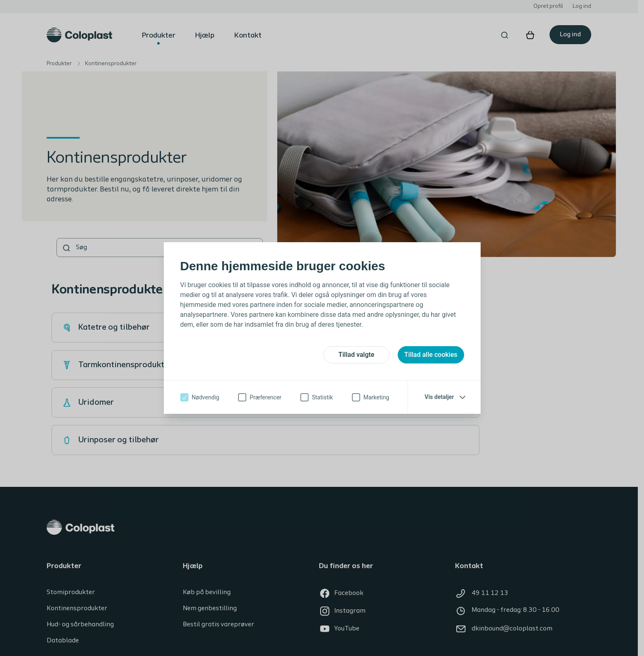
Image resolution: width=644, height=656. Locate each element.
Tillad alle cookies (431, 355)
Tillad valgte (356, 355)
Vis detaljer (439, 397)
